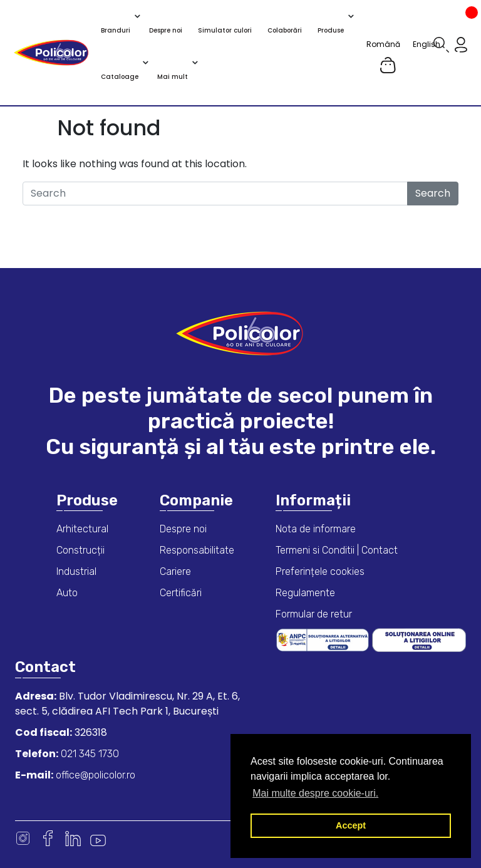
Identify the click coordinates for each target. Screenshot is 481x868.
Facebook (48, 838)
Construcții (80, 550)
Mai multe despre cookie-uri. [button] (315, 793)
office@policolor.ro (94, 775)
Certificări (181, 593)
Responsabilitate (197, 550)
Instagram (23, 838)
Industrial (76, 571)
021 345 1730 (89, 754)
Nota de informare (316, 529)
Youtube (98, 838)
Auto (67, 593)
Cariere (175, 571)
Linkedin (73, 838)
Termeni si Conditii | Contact (337, 550)
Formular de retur (314, 614)
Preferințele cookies (320, 571)
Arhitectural (82, 529)
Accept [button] (351, 825)
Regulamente (305, 593)
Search (433, 193)
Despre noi (183, 529)
